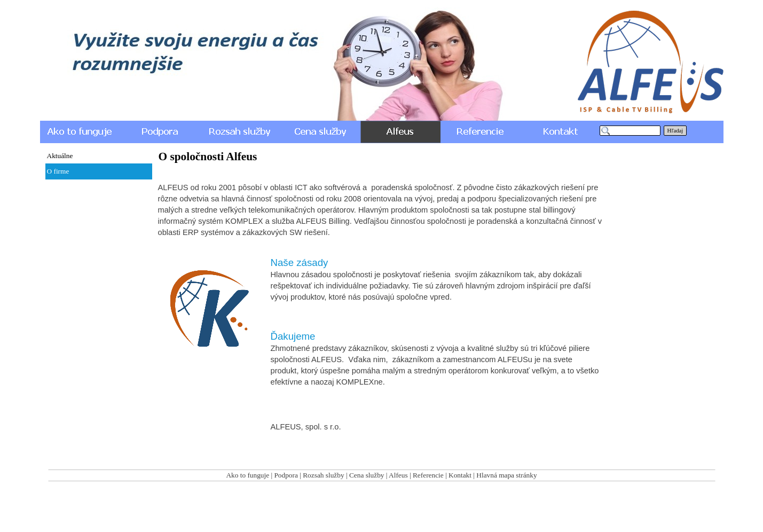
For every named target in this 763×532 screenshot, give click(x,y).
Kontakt (460, 475)
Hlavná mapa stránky (506, 475)
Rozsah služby (323, 475)
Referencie (428, 475)
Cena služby (367, 475)
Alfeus (398, 475)
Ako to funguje (247, 475)
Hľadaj (675, 131)
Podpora (286, 475)
